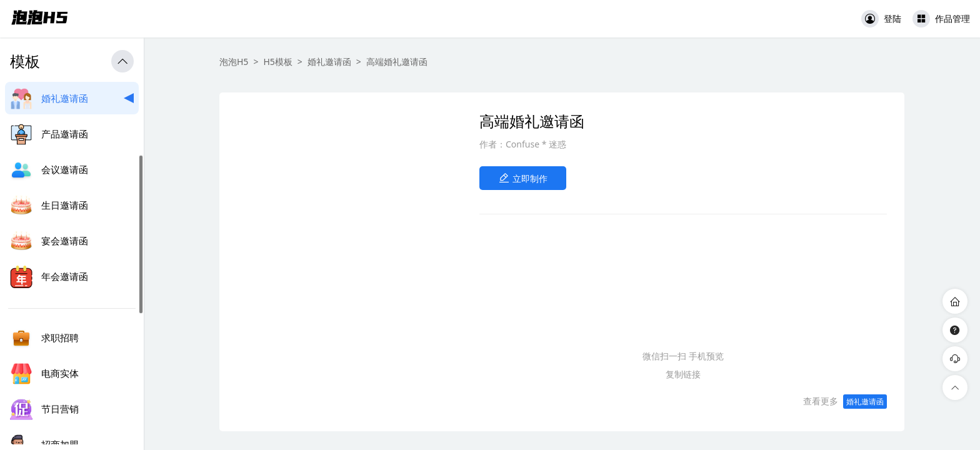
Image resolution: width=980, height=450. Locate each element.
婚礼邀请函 (329, 62)
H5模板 (277, 62)
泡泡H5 (234, 62)
